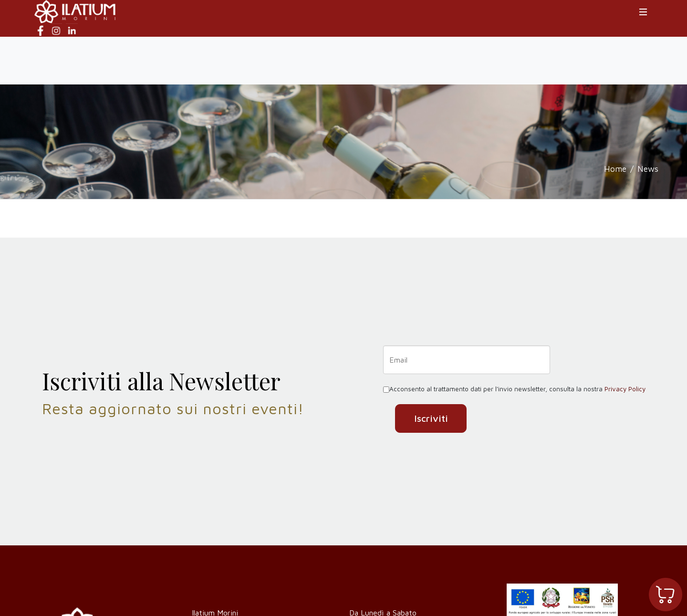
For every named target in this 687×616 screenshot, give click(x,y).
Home (615, 169)
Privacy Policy (625, 389)
